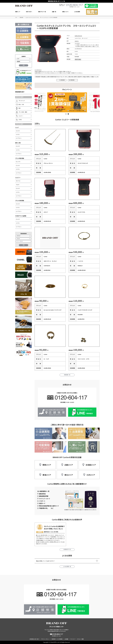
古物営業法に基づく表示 (34, 639)
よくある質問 (77, 12)
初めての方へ (29, 12)
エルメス (18, 131)
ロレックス (18, 162)
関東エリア (47, 465)
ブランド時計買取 (20, 158)
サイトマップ (73, 639)
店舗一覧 (54, 12)
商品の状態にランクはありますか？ (45, 561)
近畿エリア (69, 465)
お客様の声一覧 (67, 549)
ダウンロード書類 (80, 639)
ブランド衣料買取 (20, 200)
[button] (66, 114)
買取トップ (18, 12)
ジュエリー (18, 177)
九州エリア (91, 475)
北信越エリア (91, 465)
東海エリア (47, 475)
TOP (16, 17)
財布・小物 (18, 143)
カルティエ (18, 181)
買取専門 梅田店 (78, 59)
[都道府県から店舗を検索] (23, 62)
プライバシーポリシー (45, 639)
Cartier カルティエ (78, 36)
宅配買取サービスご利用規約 (57, 639)
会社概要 (66, 639)
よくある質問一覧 (67, 567)
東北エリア (69, 475)
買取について (65, 12)
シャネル (18, 134)
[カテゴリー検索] (23, 236)
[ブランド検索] (23, 239)
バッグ (17, 127)
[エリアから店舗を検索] (23, 59)
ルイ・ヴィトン (19, 138)
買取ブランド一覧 (42, 12)
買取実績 (21, 17)
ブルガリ (18, 185)
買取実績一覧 (67, 375)
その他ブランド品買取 (21, 216)
